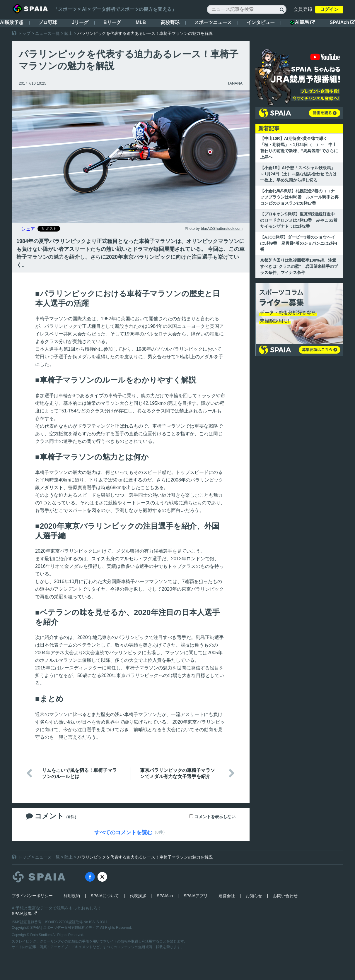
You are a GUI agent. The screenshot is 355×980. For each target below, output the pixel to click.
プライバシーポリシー (32, 896)
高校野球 (170, 22)
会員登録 (303, 9)
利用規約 (72, 896)
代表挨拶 (138, 896)
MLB (141, 22)
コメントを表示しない (215, 817)
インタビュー (261, 22)
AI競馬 (302, 22)
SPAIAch (342, 22)
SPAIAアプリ (196, 896)
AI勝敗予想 (12, 22)
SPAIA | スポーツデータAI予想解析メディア (65, 928)
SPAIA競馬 (24, 914)
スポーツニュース (213, 22)
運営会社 (227, 896)
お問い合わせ (285, 896)
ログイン (329, 9)
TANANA (235, 83)
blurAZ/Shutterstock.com (222, 228)
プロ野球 (48, 22)
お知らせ (254, 896)
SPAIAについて (105, 896)
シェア (28, 229)
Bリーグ (112, 22)
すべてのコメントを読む (123, 832)
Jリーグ (80, 22)
